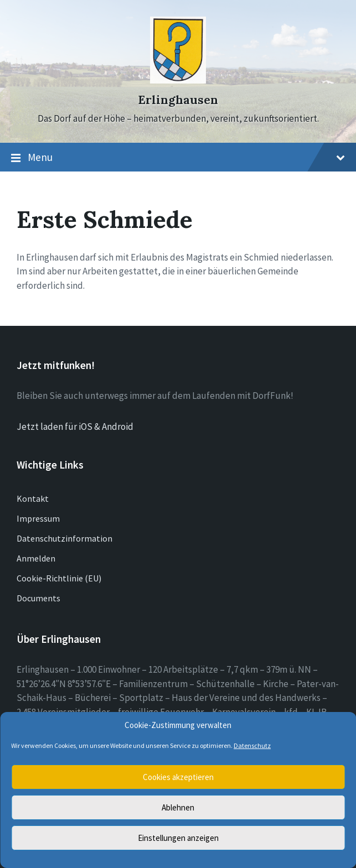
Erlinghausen (178, 100)
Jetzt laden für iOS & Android (75, 427)
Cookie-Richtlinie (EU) (59, 578)
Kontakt (33, 498)
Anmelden (36, 558)
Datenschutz (252, 745)
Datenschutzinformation (65, 538)
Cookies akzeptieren (178, 777)
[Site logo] (178, 80)
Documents (38, 598)
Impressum (38, 518)
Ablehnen (178, 807)
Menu (178, 158)
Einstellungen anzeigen (178, 838)
